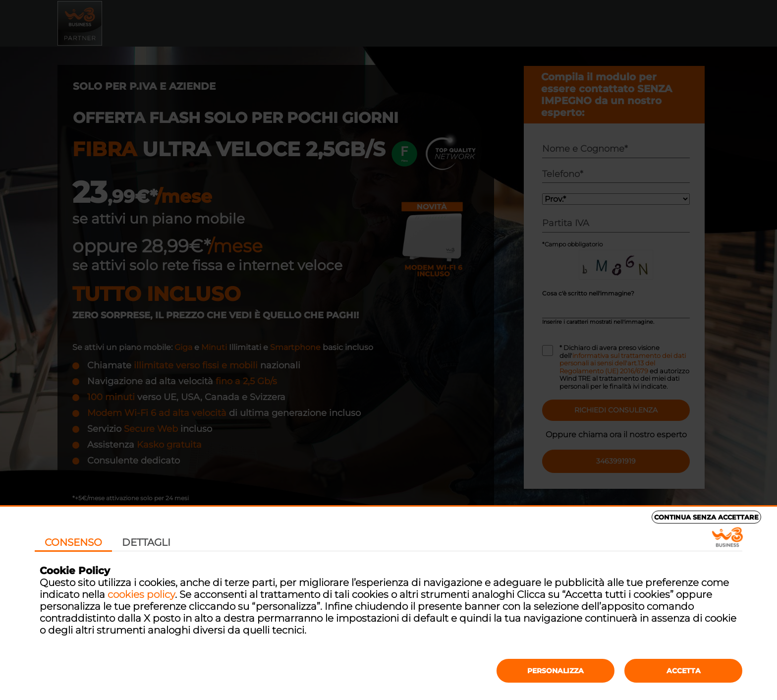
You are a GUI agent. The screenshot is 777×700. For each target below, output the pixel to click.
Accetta (684, 671)
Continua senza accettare (706, 517)
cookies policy (141, 594)
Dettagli (146, 542)
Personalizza (555, 671)
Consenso (73, 542)
